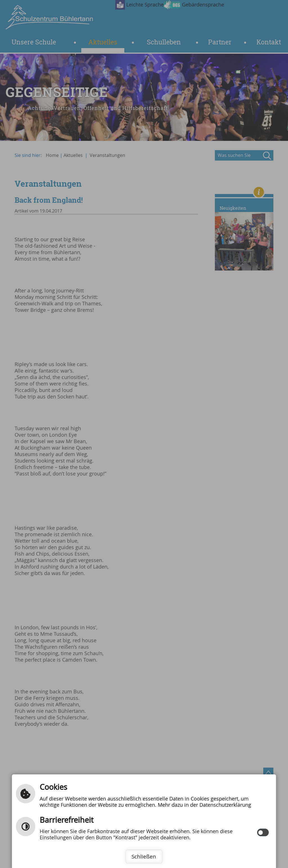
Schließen (144, 856)
